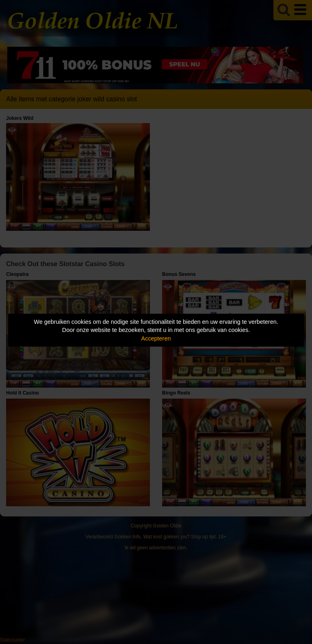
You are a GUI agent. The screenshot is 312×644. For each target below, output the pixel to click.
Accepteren (156, 338)
